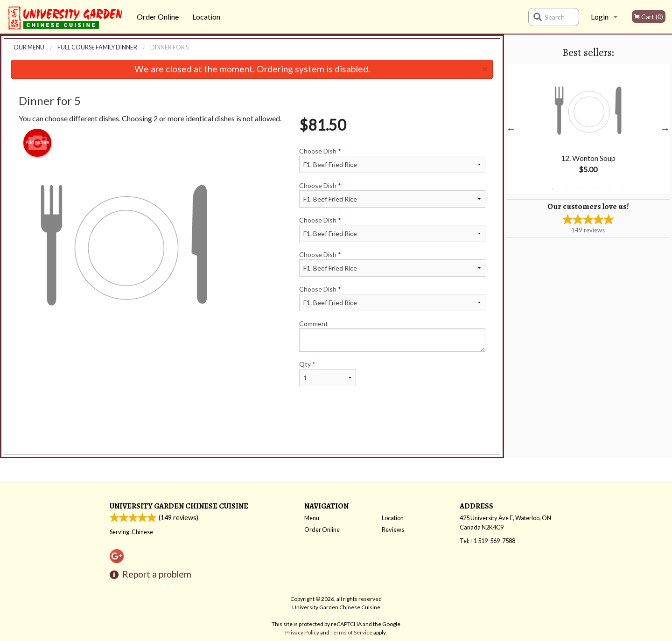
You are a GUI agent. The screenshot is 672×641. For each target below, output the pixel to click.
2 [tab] (567, 189)
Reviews (393, 530)
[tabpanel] (588, 129)
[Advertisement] (252, 429)
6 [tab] (623, 189)
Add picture (38, 143)
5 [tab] (609, 189)
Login (600, 17)
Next (665, 129)
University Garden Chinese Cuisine (179, 506)
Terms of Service (351, 632)
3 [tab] (581, 189)
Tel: (487, 541)
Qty (328, 373)
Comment (392, 336)
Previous (511, 129)
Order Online (158, 17)
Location (206, 17)
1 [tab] (553, 189)
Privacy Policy (302, 632)
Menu (312, 518)
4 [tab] (595, 189)
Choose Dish (392, 160)
